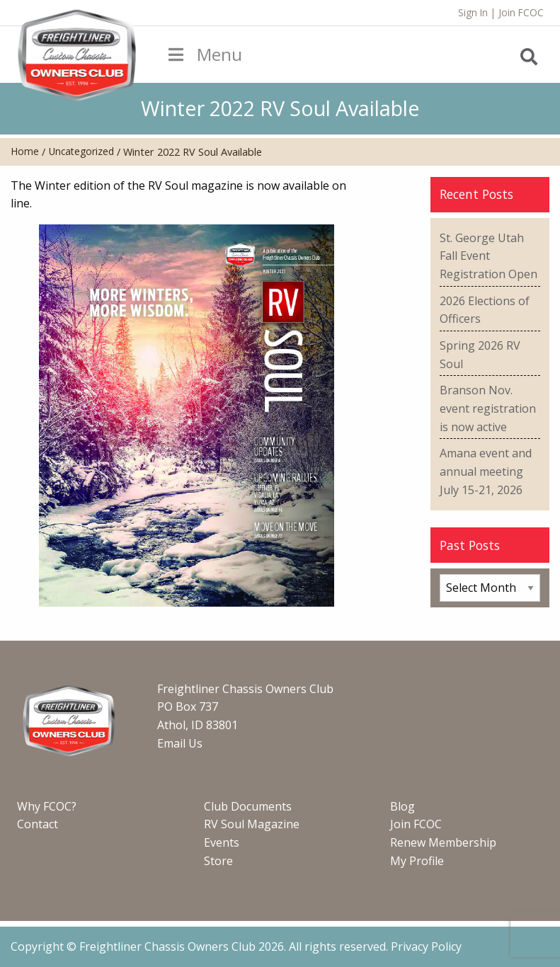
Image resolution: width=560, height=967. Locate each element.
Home (25, 151)
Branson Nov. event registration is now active (488, 408)
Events (222, 842)
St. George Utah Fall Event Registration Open (488, 256)
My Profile (417, 861)
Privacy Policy (426, 946)
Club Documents (248, 806)
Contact (38, 824)
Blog (402, 806)
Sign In (473, 12)
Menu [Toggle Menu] (204, 54)
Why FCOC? (47, 806)
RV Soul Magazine (252, 824)
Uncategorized (81, 151)
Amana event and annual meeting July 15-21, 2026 (486, 471)
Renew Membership (443, 842)
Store (218, 861)
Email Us (180, 743)
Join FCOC (521, 12)
